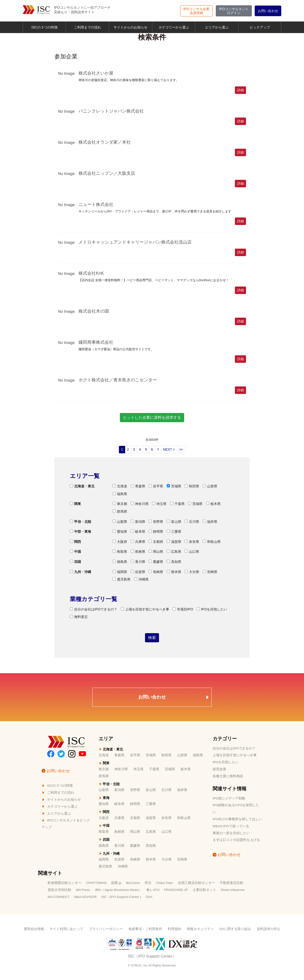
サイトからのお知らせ (130, 27)
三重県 (174, 532)
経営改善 (219, 769)
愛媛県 (156, 562)
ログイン (234, 11)
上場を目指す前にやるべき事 (145, 609)
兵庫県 (138, 542)
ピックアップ (260, 27)
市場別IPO (183, 609)
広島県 (174, 552)
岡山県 (156, 552)
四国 (75, 562)
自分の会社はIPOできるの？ (94, 609)
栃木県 (213, 504)
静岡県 (156, 532)
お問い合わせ (268, 11)
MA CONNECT (59, 897)
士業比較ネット (204, 890)
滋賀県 (174, 542)
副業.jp (116, 883)
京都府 (156, 542)
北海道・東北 (82, 486)
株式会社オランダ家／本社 (105, 142)
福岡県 (120, 572)
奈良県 (192, 542)
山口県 (192, 552)
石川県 (192, 522)
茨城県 (195, 504)
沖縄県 (141, 579)
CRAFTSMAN (96, 883)
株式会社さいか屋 (96, 73)
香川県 (138, 562)
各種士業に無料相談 (228, 776)
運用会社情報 (34, 929)
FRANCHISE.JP (176, 890)
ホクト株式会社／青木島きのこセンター (118, 380)
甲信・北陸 (80, 522)
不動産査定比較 (232, 883)
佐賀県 (138, 572)
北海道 (120, 486)
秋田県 (192, 486)
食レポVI (153, 890)
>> (181, 449)
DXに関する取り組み (235, 929)
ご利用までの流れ (87, 27)
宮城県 (174, 486)
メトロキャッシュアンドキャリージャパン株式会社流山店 (135, 242)
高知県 (174, 562)
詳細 (240, 90)
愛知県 (120, 532)
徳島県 (120, 562)
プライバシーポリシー (106, 929)
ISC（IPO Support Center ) (121, 897)
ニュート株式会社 (96, 204)
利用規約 (174, 929)
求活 (148, 883)
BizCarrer (133, 883)
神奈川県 (140, 504)
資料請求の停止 (268, 929)
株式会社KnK (91, 273)
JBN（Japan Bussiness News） (118, 890)
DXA (149, 897)
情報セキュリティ (200, 929)
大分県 (192, 572)
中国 (75, 552)
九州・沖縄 (80, 572)
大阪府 (120, 542)
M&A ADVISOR (85, 897)
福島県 (120, 494)
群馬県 (120, 511)
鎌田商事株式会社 (96, 342)
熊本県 (174, 572)
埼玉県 (159, 504)
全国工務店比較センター (196, 883)
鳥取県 (120, 552)
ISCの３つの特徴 (44, 27)
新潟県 (138, 522)
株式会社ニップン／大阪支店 (107, 173)
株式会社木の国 (94, 311)
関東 (75, 504)
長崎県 (156, 572)
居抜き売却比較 (59, 890)
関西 (75, 542)
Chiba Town (165, 883)
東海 (104, 798)
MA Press (83, 890)
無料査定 (79, 617)
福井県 (210, 522)
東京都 (120, 504)
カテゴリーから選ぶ (174, 27)
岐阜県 (138, 532)
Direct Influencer (233, 890)
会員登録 (197, 11)
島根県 (138, 552)
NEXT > (169, 449)
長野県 (156, 522)
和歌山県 (212, 542)
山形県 (210, 486)
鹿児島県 (122, 579)
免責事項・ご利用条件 (145, 929)
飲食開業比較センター (65, 883)
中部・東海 (80, 532)
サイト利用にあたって (66, 929)
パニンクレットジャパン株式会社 (111, 111)
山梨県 (120, 522)
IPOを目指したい (212, 609)
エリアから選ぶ (217, 27)
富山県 (174, 522)
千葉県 (177, 504)
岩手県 (156, 486)
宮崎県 (210, 572)
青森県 (138, 486)
